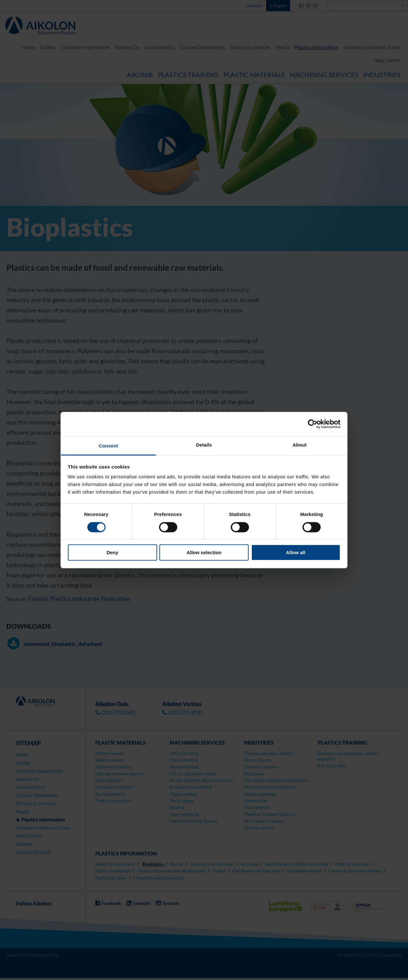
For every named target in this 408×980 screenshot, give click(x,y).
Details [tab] (204, 445)
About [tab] (300, 445)
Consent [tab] (109, 446)
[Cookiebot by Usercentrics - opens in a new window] (313, 424)
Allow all (296, 552)
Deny (112, 552)
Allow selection (204, 552)
